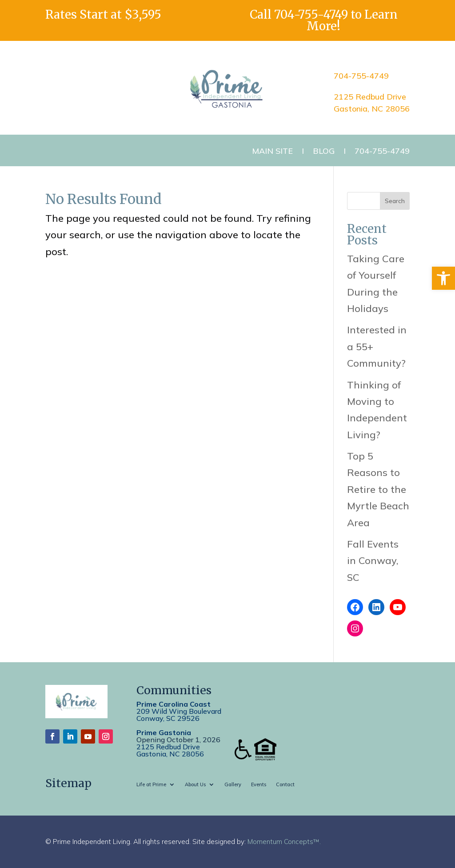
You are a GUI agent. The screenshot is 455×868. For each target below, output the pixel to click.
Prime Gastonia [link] (164, 732)
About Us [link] (195, 784)
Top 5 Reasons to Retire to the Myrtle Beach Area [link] (378, 489)
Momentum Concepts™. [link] (284, 842)
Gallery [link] (233, 784)
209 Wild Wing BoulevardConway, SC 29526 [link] (179, 715)
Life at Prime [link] (151, 784)
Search (395, 201)
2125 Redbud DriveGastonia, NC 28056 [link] (170, 750)
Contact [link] (285, 784)
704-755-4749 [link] (311, 14)
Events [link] (259, 784)
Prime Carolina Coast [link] (174, 704)
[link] (443, 278)
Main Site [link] (272, 151)
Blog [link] (324, 151)
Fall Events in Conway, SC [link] (373, 561)
